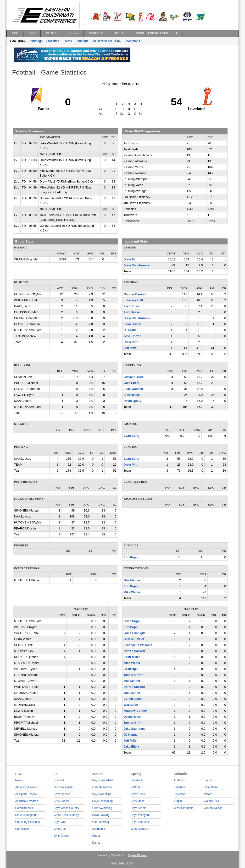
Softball (136, 787)
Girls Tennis (61, 836)
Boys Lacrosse (140, 822)
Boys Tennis (139, 808)
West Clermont (183, 808)
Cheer (96, 836)
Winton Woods (213, 808)
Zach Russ (131, 306)
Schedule (82, 41)
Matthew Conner (135, 711)
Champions (132, 41)
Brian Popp (132, 621)
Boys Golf (60, 822)
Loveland (180, 794)
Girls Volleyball (63, 787)
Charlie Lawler (134, 639)
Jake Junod (132, 693)
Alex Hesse (132, 312)
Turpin (178, 801)
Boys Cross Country (67, 808)
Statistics (53, 41)
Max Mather (132, 580)
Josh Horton (133, 336)
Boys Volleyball (141, 815)
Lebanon (180, 787)
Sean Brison (132, 324)
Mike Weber (132, 592)
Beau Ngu (131, 669)
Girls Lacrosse (140, 829)
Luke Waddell (133, 300)
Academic (99, 829)
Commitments (24, 808)
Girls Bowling (101, 822)
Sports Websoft (138, 855)
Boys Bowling (101, 815)
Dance (97, 843)
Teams (67, 41)
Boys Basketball (103, 780)
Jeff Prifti (130, 348)
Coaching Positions (28, 822)
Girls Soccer (62, 801)
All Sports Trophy (26, 794)
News (19, 780)
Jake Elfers (132, 383)
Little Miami (211, 787)
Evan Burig (132, 436)
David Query (133, 401)
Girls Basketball (102, 787)
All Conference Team (106, 41)
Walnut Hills (211, 801)
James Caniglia (135, 633)
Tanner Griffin (134, 675)
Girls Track (138, 801)
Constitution (23, 829)
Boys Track (138, 794)
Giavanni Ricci (134, 377)
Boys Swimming (103, 801)
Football (59, 780)
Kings (207, 780)
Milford (208, 794)
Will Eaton (131, 705)
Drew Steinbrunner (137, 265)
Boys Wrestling (102, 794)
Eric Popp (131, 557)
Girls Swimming (102, 808)
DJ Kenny (131, 735)
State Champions (26, 815)
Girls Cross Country (66, 815)
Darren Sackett (134, 651)
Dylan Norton (133, 717)
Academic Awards (27, 801)
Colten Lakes (133, 699)
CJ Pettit (130, 330)
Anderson (180, 780)
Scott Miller (132, 657)
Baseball (136, 780)
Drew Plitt (131, 259)
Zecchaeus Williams (138, 645)
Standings (36, 41)
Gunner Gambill (135, 294)
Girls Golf (60, 829)
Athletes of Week (26, 787)
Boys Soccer (62, 794)
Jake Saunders (134, 729)
